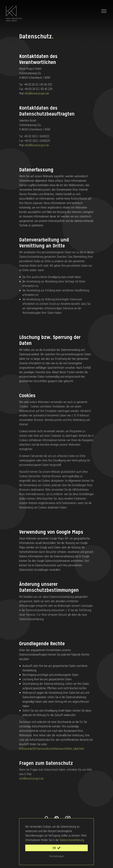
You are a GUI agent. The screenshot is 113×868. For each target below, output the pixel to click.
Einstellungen (56, 856)
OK (56, 848)
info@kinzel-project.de (37, 93)
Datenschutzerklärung (72, 840)
